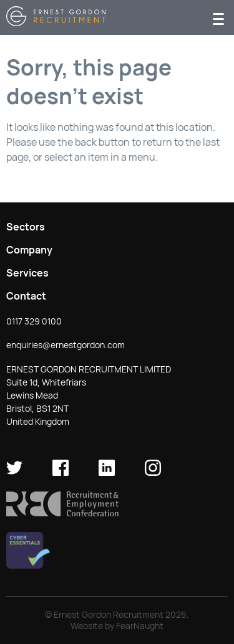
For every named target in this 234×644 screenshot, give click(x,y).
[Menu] (218, 18)
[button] (62, 513)
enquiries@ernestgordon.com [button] (66, 345)
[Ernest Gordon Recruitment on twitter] (14, 473)
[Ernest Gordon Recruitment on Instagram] (153, 473)
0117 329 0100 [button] (34, 321)
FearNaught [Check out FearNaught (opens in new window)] (140, 626)
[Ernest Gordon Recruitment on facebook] (61, 473)
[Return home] (56, 23)
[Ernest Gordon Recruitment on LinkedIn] (107, 473)
